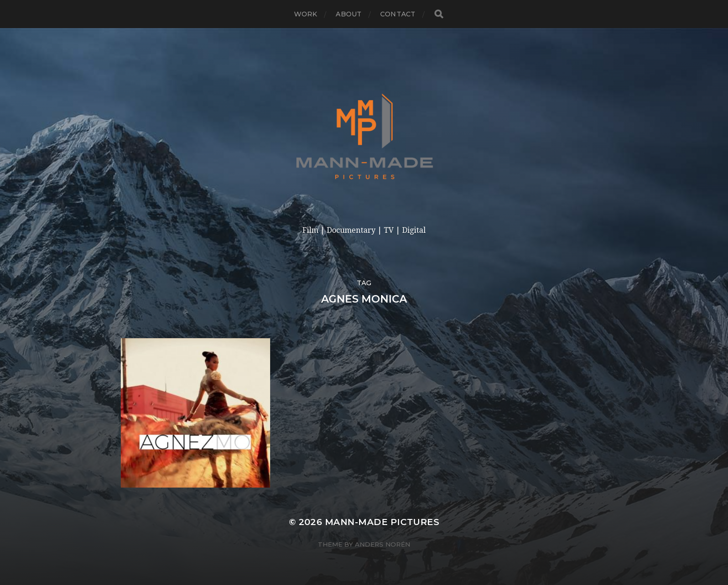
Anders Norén (382, 544)
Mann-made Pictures (382, 522)
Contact (398, 14)
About (349, 14)
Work (306, 14)
